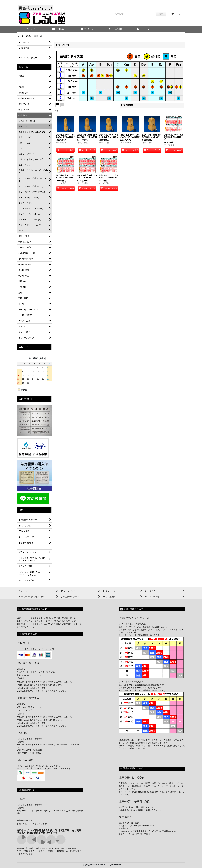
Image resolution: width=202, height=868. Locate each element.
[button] (171, 29)
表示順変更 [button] (127, 105)
